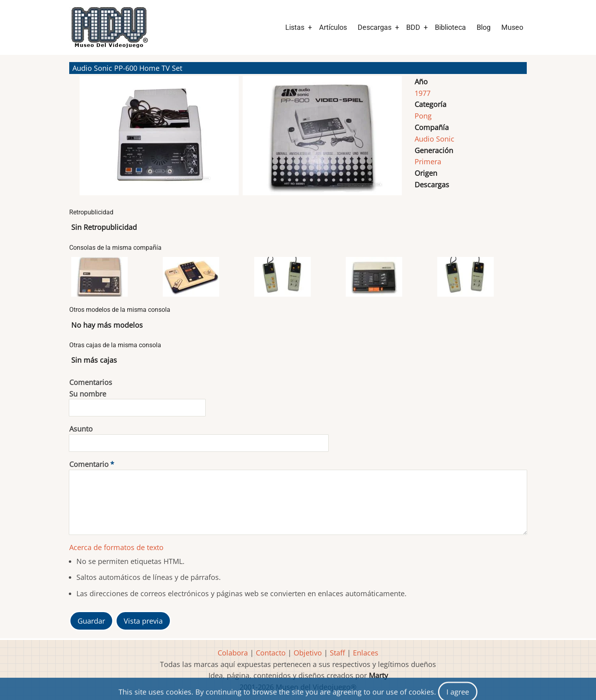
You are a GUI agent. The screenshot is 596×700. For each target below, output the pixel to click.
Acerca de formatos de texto (116, 547)
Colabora (233, 653)
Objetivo (308, 653)
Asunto (81, 429)
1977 (423, 93)
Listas (295, 27)
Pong (423, 116)
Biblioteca (450, 27)
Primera (428, 161)
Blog (484, 27)
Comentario (89, 464)
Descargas (375, 27)
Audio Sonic (434, 139)
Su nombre (88, 394)
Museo (512, 27)
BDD (413, 27)
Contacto (271, 653)
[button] (159, 139)
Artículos (333, 27)
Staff (337, 653)
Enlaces (366, 653)
